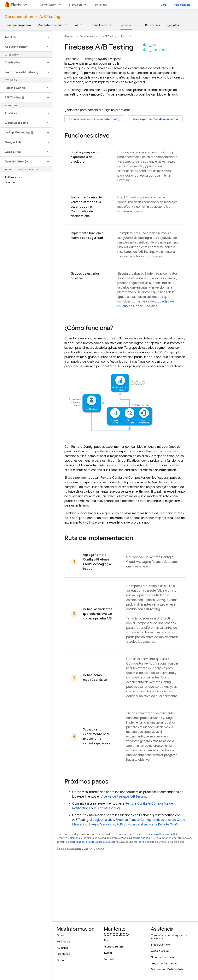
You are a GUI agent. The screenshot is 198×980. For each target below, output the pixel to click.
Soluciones (102, 5)
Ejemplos (173, 25)
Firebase (69, 36)
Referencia (153, 25)
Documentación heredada (167, 969)
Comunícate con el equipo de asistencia (169, 937)
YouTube (109, 959)
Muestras (62, 948)
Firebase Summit (114, 947)
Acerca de (124, 797)
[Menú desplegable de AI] (82, 25)
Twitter (108, 953)
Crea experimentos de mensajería (155, 119)
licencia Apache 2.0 (143, 838)
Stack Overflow (160, 945)
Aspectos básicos (50, 25)
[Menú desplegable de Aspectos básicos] (67, 25)
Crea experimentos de (94, 119)
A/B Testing (50, 17)
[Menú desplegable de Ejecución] (86, 5)
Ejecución (75, 5)
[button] (23, 37)
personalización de (155, 824)
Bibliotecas (63, 954)
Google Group (160, 951)
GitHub (61, 960)
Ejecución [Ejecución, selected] (126, 25)
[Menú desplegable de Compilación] (61, 5)
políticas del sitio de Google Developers (95, 842)
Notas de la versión (162, 957)
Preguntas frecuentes (164, 963)
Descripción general (18, 25)
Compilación (48, 5)
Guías (60, 935)
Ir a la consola (181, 5)
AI (76, 25)
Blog (164, 5)
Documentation (19, 17)
